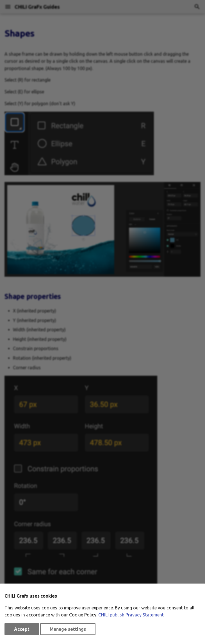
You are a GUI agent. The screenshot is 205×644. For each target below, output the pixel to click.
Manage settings (68, 629)
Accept (22, 629)
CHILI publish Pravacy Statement (131, 615)
